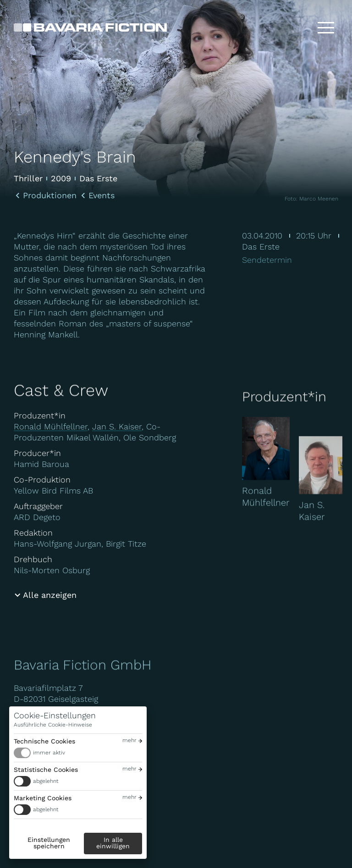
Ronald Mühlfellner (51, 426)
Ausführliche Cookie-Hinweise (53, 725)
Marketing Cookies (43, 798)
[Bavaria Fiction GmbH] (90, 27)
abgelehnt (46, 781)
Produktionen (50, 195)
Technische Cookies (44, 741)
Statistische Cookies (46, 770)
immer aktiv (49, 753)
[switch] (78, 753)
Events (102, 195)
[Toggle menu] (326, 27)
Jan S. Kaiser (117, 426)
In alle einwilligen (113, 843)
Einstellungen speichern (49, 843)
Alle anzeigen (50, 595)
